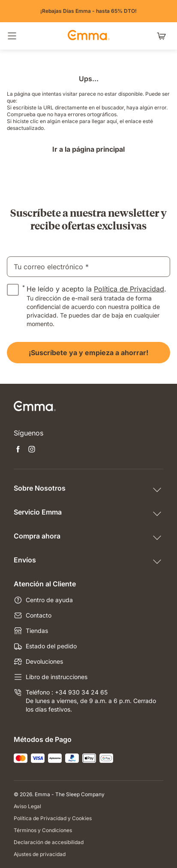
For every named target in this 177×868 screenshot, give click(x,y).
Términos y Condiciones (43, 830)
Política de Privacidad (129, 289)
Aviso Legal (27, 806)
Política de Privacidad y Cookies (53, 818)
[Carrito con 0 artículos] (163, 36)
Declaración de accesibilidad (49, 842)
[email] (88, 267)
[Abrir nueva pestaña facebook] (18, 450)
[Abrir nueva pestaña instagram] (32, 450)
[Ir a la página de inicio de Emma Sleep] (89, 36)
